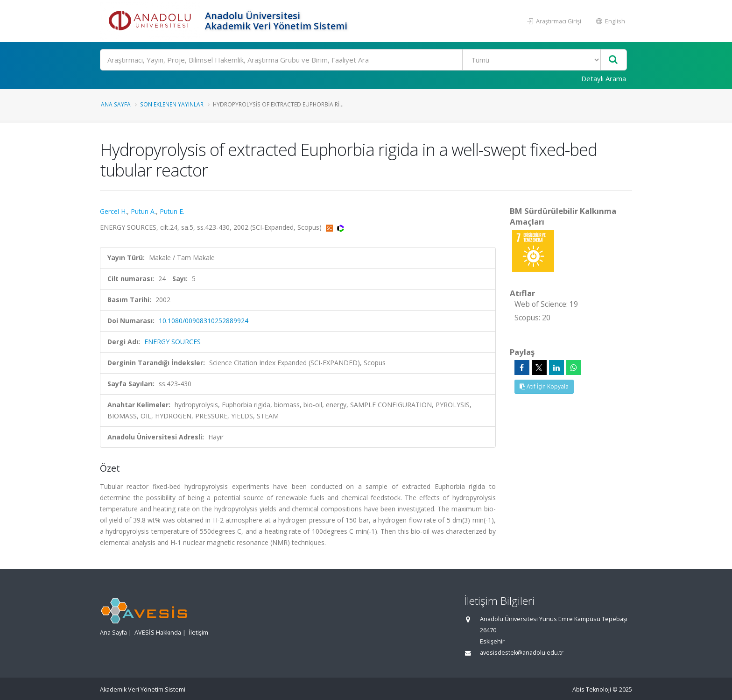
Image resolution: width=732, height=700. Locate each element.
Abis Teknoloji (592, 689)
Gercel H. (113, 211)
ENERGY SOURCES (172, 342)
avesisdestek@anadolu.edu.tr (522, 653)
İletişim (198, 633)
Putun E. (172, 211)
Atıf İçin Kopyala (544, 386)
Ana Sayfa (116, 104)
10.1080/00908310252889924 (204, 321)
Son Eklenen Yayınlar (172, 104)
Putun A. (143, 211)
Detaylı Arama (604, 78)
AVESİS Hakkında (158, 633)
